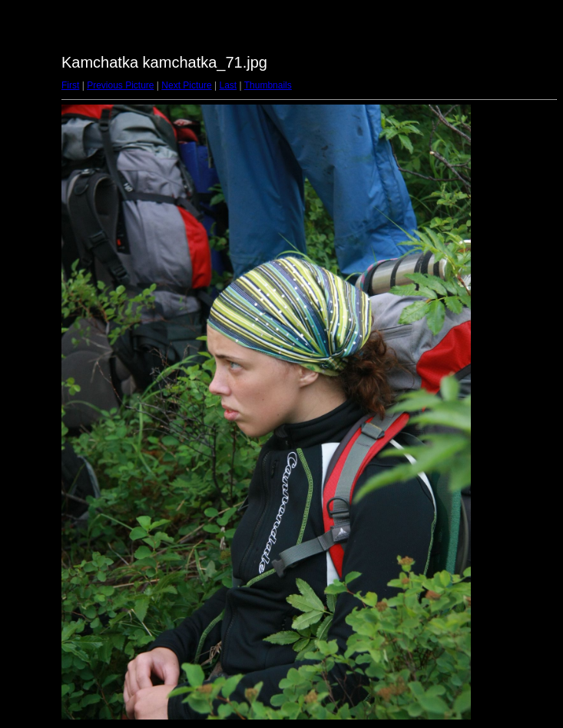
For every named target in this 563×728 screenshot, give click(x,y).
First (70, 85)
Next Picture (186, 85)
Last (228, 85)
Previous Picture (120, 85)
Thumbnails (268, 85)
